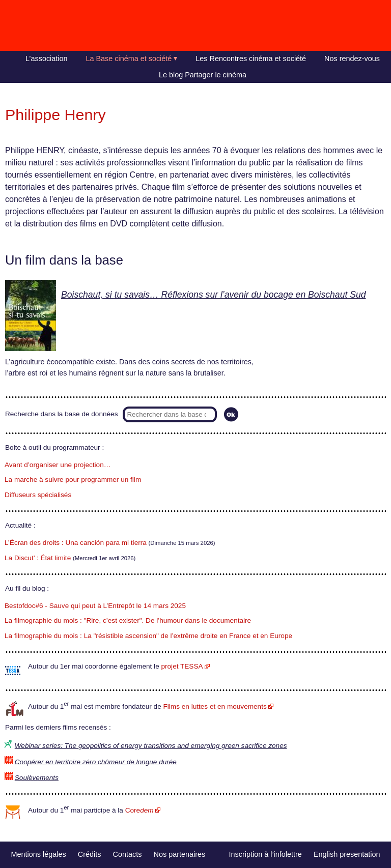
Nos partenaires (180, 854)
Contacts (128, 854)
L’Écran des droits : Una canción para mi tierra (76, 543)
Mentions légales (39, 854)
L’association (46, 59)
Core (139, 810)
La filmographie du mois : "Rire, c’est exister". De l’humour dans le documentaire (128, 620)
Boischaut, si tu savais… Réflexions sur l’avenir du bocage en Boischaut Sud (214, 295)
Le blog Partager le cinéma (203, 75)
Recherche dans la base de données (61, 414)
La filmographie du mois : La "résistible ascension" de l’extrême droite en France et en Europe (148, 636)
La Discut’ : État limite (38, 558)
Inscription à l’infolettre (266, 854)
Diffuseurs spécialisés (38, 495)
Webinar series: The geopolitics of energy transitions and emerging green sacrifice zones (151, 746)
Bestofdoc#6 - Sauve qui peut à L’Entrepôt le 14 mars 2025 (95, 606)
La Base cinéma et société (129, 59)
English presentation (347, 854)
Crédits (90, 854)
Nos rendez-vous (352, 59)
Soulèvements (37, 778)
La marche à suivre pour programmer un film (73, 480)
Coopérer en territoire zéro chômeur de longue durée (96, 762)
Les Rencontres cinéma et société (251, 59)
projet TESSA (182, 666)
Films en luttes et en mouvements (215, 706)
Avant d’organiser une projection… (58, 465)
